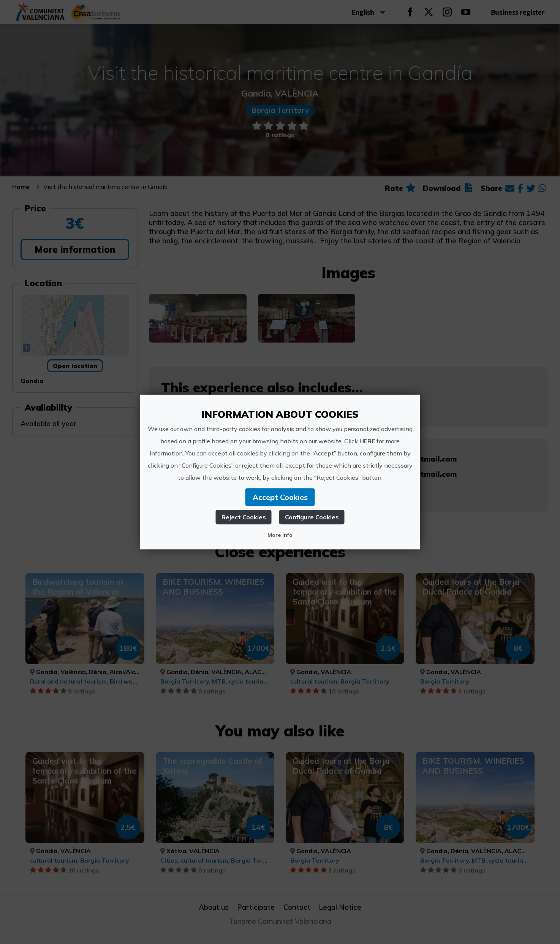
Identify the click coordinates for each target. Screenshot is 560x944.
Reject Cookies (244, 517)
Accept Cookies (280, 497)
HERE (367, 441)
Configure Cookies (312, 517)
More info (280, 535)
